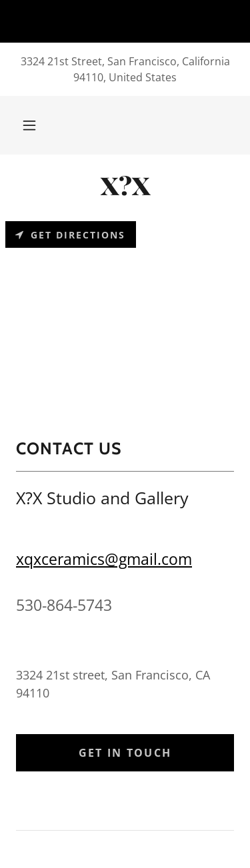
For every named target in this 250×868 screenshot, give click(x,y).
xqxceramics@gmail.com (104, 559)
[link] (125, 185)
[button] (29, 125)
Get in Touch (125, 753)
